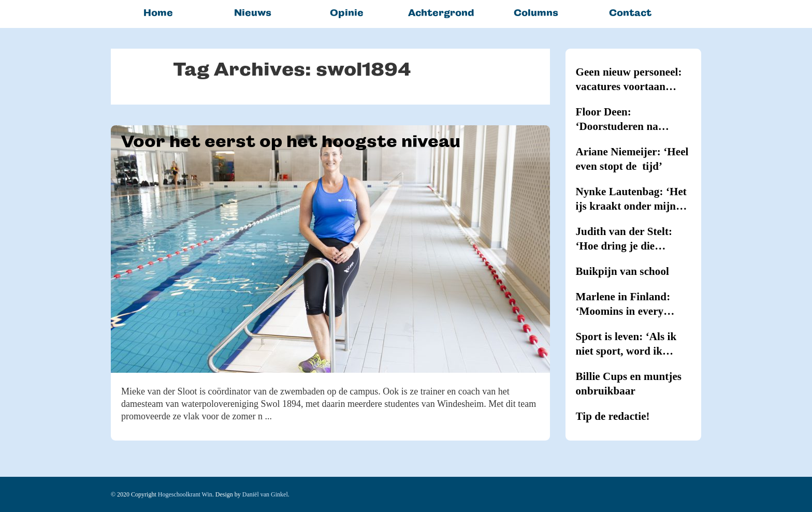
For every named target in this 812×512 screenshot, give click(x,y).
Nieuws (253, 13)
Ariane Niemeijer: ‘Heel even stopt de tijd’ (632, 159)
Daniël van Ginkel (265, 494)
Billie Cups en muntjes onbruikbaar (629, 384)
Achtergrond (441, 13)
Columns (536, 13)
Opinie (347, 13)
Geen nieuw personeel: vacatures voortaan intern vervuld (629, 80)
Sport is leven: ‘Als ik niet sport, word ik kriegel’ (626, 344)
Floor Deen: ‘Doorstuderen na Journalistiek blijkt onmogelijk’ (621, 120)
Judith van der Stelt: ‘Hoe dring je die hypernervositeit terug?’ (633, 239)
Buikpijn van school (622, 271)
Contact (630, 13)
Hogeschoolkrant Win (185, 494)
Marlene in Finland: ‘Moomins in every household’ (623, 304)
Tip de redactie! (613, 416)
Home (158, 13)
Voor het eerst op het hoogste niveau (291, 141)
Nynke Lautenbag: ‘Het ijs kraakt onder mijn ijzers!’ (631, 199)
